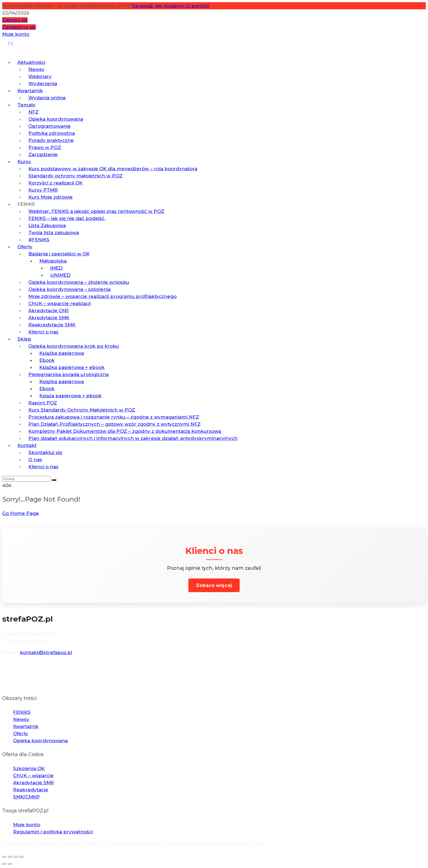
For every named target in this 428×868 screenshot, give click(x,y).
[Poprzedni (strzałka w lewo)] (4, 864)
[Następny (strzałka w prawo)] (10, 864)
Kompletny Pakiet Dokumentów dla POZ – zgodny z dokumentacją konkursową (125, 431)
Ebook (47, 360)
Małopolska (53, 261)
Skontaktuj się (45, 452)
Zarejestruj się (19, 27)
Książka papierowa (62, 353)
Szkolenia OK (29, 768)
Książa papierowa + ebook (70, 396)
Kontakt (27, 445)
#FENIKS (39, 240)
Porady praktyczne (51, 140)
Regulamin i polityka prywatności (53, 832)
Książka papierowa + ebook (72, 367)
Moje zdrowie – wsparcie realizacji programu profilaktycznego (102, 296)
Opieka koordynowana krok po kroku (74, 346)
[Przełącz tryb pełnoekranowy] (10, 857)
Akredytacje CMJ (48, 311)
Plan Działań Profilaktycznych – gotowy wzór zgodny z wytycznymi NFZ (115, 424)
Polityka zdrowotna (52, 133)
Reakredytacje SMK (52, 325)
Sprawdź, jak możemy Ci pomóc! (171, 6)
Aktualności (31, 62)
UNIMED (60, 275)
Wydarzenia (43, 83)
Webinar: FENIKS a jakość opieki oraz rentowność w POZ (96, 211)
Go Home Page (20, 513)
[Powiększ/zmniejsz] (4, 857)
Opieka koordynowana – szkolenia (69, 289)
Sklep (24, 339)
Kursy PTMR (43, 190)
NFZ (33, 112)
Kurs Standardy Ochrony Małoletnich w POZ (82, 410)
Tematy (26, 105)
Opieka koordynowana (56, 119)
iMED (56, 268)
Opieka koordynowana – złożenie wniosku (79, 282)
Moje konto (16, 34)
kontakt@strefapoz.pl (46, 652)
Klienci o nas (43, 332)
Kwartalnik (30, 91)
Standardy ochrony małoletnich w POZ (75, 176)
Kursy (24, 162)
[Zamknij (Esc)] (22, 857)
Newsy (36, 69)
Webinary (40, 76)
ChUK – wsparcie (33, 775)
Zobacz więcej (214, 585)
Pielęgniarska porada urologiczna (69, 374)
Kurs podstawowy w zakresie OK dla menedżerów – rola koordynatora (113, 169)
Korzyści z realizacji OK (55, 183)
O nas (35, 460)
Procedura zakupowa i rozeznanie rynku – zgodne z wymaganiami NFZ (114, 417)
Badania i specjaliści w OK (59, 254)
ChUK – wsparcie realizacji (60, 303)
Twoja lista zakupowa (54, 232)
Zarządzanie (43, 154)
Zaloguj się (15, 20)
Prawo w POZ (45, 147)
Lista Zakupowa (47, 225)
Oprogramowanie (50, 126)
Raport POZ (43, 403)
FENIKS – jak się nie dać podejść (67, 218)
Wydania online (47, 98)
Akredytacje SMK (49, 318)
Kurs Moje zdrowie (50, 197)
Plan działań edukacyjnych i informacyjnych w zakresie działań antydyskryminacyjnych (133, 438)
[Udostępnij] (16, 857)
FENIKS (26, 204)
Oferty (25, 247)
